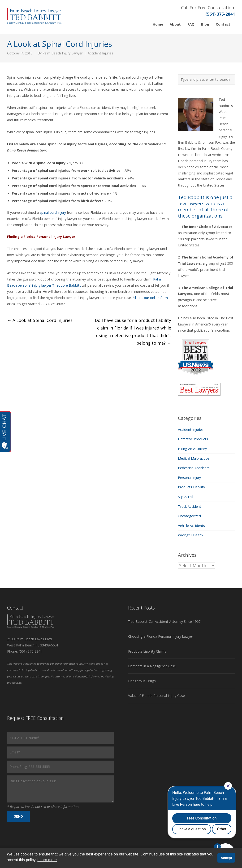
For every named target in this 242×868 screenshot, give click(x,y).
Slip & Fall (186, 497)
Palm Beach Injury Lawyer (63, 53)
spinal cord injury (53, 212)
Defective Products (193, 439)
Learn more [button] (47, 860)
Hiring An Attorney (192, 449)
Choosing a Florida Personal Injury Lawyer (161, 636)
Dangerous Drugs (142, 681)
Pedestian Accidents (194, 468)
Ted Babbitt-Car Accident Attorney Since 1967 (164, 621)
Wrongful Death (190, 535)
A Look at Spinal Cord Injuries (40, 320)
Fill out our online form (150, 298)
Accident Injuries (100, 53)
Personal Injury (189, 478)
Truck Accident (190, 506)
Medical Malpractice (194, 458)
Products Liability (191, 487)
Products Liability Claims (147, 651)
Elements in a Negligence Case (152, 666)
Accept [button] (226, 858)
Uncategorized (189, 516)
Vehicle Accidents (191, 526)
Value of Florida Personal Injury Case (156, 696)
